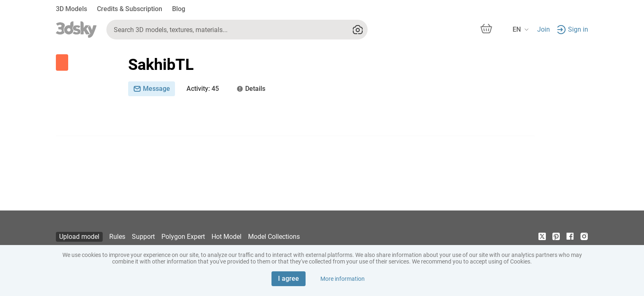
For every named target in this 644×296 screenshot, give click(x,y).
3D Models (71, 9)
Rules (117, 237)
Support (143, 237)
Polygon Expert (183, 237)
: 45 (203, 89)
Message (152, 89)
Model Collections (274, 237)
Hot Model (227, 237)
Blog (179, 9)
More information (343, 279)
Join (544, 29)
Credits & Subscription (130, 9)
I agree (289, 279)
